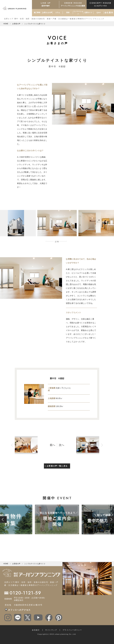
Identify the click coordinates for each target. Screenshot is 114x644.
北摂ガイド (88, 13)
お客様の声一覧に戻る (57, 463)
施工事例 (37, 13)
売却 (68, 13)
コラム (58, 13)
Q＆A (99, 13)
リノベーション (78, 13)
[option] (57, 223)
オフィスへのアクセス (19, 607)
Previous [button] (51, 241)
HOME (6, 24)
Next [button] (63, 241)
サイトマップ (51, 627)
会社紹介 (36, 627)
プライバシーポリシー (72, 627)
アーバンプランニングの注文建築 (73, 4)
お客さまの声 (47, 13)
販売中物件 (46, 4)
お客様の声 (16, 24)
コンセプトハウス (100, 4)
